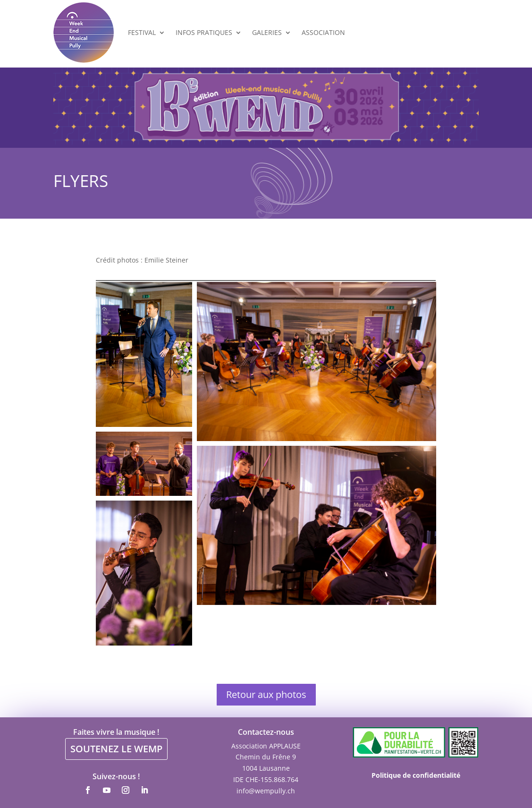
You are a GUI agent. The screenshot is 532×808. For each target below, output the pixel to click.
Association (323, 32)
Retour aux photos (266, 694)
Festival (142, 32)
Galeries (267, 32)
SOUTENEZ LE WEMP (116, 749)
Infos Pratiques (204, 32)
